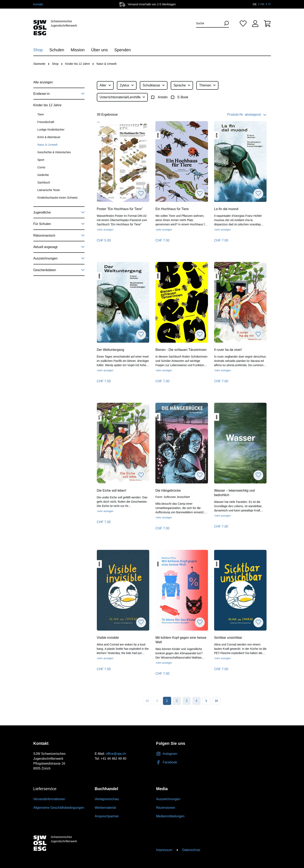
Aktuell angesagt (59, 246)
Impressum (164, 850)
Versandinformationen (49, 799)
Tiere (41, 114)
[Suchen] (225, 23)
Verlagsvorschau (107, 799)
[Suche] (209, 23)
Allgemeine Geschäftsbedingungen (59, 808)
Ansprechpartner (107, 816)
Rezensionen (166, 808)
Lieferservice (45, 789)
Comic (42, 167)
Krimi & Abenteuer (49, 137)
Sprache (182, 85)
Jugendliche (59, 212)
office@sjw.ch (116, 754)
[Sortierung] (240, 115)
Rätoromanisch (59, 235)
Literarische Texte (49, 190)
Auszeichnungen (59, 258)
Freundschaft (46, 122)
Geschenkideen (59, 269)
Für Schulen (59, 223)
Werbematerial (105, 808)
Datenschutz (191, 850)
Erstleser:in (59, 93)
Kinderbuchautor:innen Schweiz (58, 198)
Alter (106, 85)
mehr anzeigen (105, 230)
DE (255, 4)
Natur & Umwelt (47, 145)
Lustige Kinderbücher (51, 130)
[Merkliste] (243, 23)
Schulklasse (154, 85)
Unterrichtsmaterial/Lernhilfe (123, 97)
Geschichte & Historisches (54, 152)
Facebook (167, 762)
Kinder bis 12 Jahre (47, 105)
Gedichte (43, 175)
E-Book (183, 97)
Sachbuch (44, 182)
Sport (41, 160)
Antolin (163, 97)
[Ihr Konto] (255, 23)
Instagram (167, 754)
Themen (208, 85)
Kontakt (38, 4)
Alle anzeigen (43, 82)
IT (269, 4)
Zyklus (127, 85)
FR (263, 4)
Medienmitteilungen (170, 816)
